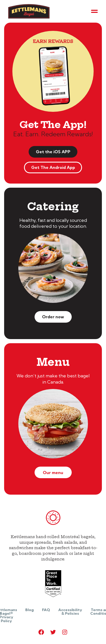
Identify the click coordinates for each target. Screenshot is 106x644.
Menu (53, 362)
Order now (53, 317)
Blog (30, 610)
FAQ (46, 610)
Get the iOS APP (53, 152)
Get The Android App (53, 167)
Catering (53, 207)
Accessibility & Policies (70, 612)
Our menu (53, 473)
